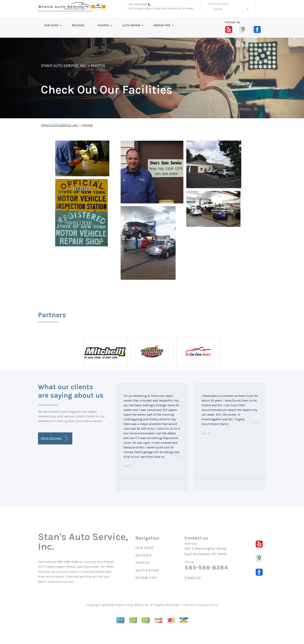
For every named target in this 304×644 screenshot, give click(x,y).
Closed (218, 9)
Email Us (193, 578)
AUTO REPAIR (131, 25)
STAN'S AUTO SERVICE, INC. (64, 66)
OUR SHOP (51, 25)
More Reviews (54, 439)
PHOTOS (103, 25)
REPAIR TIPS (162, 25)
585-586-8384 (138, 4)
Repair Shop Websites (131, 605)
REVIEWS (78, 25)
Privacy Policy (207, 605)
